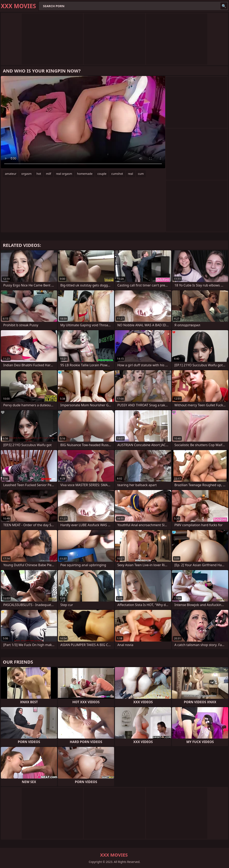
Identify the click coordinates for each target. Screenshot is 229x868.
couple (102, 174)
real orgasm (64, 174)
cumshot (117, 174)
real (131, 174)
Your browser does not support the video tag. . (83, 122)
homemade (85, 174)
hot (39, 174)
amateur (11, 174)
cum (141, 174)
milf (49, 174)
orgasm (26, 174)
